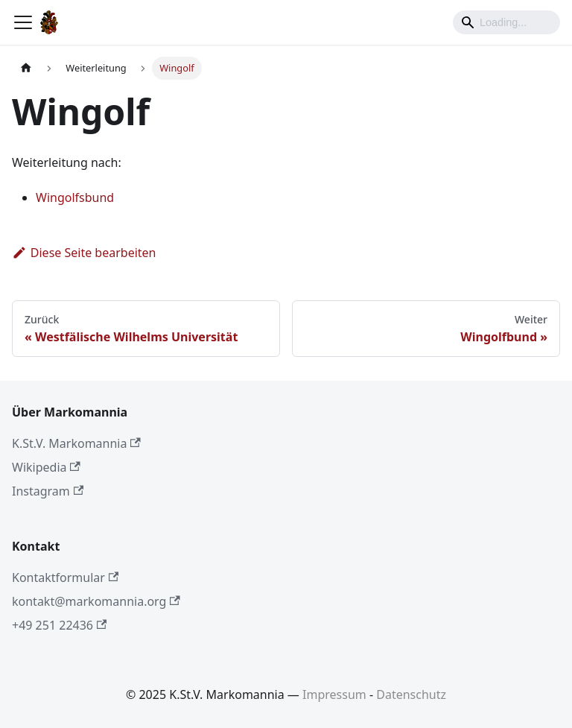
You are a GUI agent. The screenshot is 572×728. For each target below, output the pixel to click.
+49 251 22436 (59, 625)
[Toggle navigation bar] (23, 22)
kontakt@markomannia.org (96, 601)
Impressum (334, 694)
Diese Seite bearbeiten (84, 253)
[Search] (506, 22)
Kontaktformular (65, 577)
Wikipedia (46, 467)
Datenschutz (411, 694)
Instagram (48, 491)
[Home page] (26, 68)
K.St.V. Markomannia (76, 443)
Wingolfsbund (75, 197)
